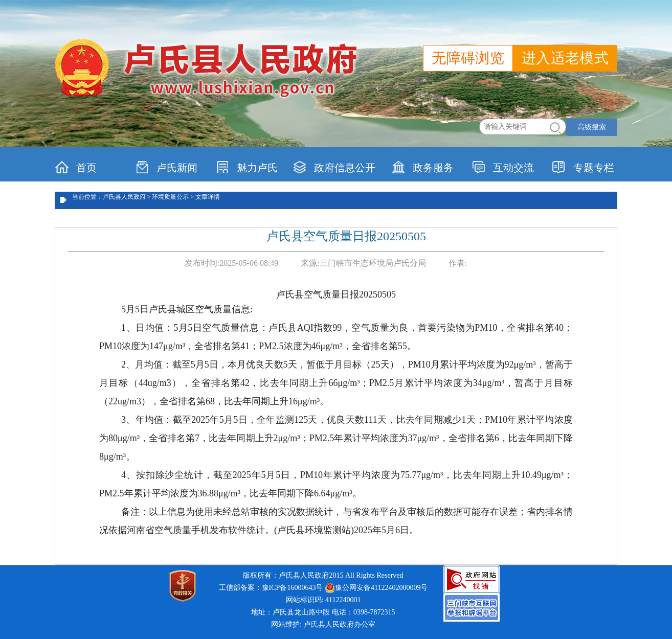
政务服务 (423, 167)
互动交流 (503, 167)
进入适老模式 (565, 58)
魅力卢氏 (247, 167)
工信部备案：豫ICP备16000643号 (271, 588)
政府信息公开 (334, 167)
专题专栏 (583, 167)
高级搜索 (592, 127)
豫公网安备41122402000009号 (376, 588)
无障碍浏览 (468, 58)
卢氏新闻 (166, 167)
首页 (76, 167)
